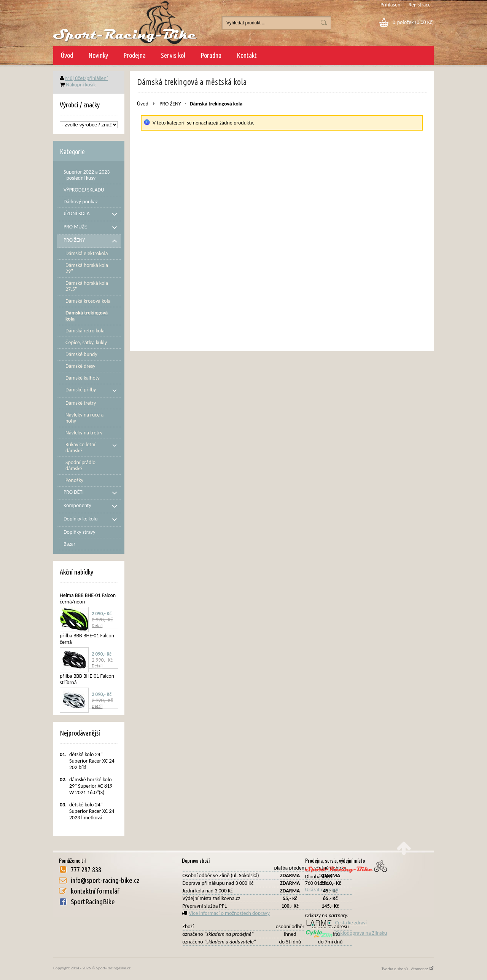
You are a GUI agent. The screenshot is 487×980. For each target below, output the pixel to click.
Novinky (98, 55)
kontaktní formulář (95, 891)
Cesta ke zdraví (336, 923)
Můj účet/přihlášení (86, 78)
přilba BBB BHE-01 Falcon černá (87, 639)
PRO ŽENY (170, 104)
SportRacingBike (93, 902)
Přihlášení (391, 5)
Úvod (67, 55)
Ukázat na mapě (322, 890)
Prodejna (134, 55)
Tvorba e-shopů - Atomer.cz (408, 969)
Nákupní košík (81, 85)
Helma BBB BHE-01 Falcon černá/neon (88, 599)
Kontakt (247, 55)
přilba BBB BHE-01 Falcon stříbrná (87, 679)
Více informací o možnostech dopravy (229, 913)
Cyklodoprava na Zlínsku (346, 933)
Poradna (211, 55)
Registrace (420, 5)
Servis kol (173, 55)
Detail (97, 626)
